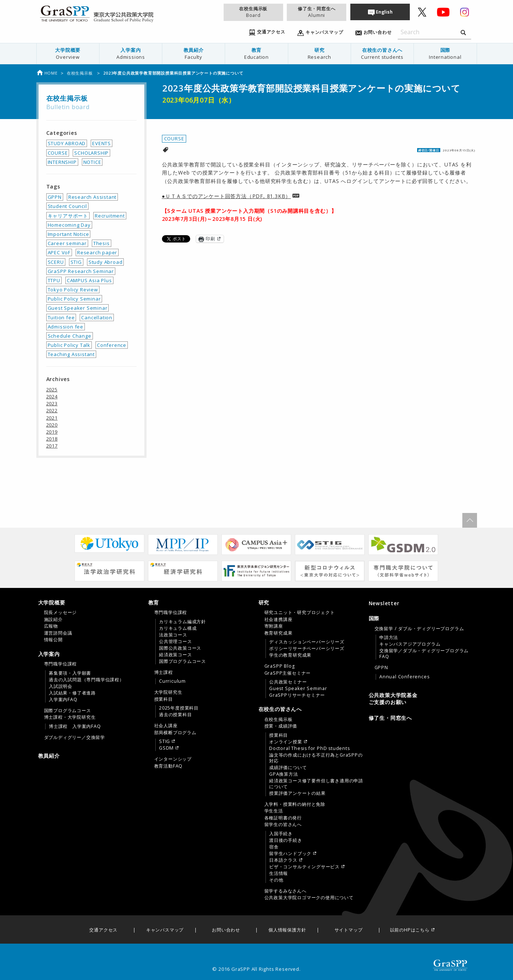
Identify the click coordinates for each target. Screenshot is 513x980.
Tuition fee (61, 317)
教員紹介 (194, 53)
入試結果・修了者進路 (72, 693)
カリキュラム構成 (178, 628)
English (384, 12)
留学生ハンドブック (290, 854)
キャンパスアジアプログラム (410, 644)
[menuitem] (68, 54)
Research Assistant (92, 197)
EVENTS (102, 143)
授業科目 (164, 699)
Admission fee (66, 327)
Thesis (102, 243)
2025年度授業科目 (179, 708)
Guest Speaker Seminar (78, 308)
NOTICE (92, 162)
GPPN (55, 197)
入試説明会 (61, 686)
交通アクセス (103, 930)
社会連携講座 (279, 620)
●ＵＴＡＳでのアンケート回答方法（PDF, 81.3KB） (227, 196)
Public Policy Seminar (74, 299)
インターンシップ (173, 759)
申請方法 (389, 638)
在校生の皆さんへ (382, 53)
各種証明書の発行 (283, 818)
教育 (256, 53)
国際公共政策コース (180, 648)
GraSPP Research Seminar (81, 271)
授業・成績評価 (281, 726)
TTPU (54, 280)
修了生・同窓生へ (317, 12)
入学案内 (131, 53)
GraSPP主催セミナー (288, 673)
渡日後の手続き (286, 840)
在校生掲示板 (253, 12)
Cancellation (97, 317)
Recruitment (110, 216)
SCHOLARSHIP (91, 153)
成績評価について (288, 768)
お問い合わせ (226, 930)
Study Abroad (106, 262)
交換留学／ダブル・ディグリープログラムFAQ (424, 654)
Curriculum (172, 681)
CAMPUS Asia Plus (89, 280)
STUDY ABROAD (67, 143)
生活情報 (279, 873)
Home (47, 73)
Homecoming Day (69, 225)
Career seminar (67, 243)
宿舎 (274, 847)
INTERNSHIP (62, 162)
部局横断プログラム (175, 733)
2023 (52, 403)
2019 (52, 432)
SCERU (56, 262)
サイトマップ (349, 930)
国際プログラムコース (68, 711)
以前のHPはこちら (410, 930)
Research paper (97, 252)
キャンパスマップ (165, 930)
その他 (276, 880)
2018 (52, 439)
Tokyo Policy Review (73, 290)
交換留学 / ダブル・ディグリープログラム (419, 629)
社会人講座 (166, 726)
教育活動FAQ (169, 766)
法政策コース (173, 635)
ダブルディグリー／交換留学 (75, 737)
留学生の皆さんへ (283, 825)
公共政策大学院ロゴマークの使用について (309, 898)
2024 (52, 396)
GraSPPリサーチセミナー (297, 695)
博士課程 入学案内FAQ (75, 726)
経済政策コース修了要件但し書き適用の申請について (316, 784)
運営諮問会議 (58, 633)
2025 (52, 390)
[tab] (91, 621)
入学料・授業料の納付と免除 (295, 804)
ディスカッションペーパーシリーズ (307, 642)
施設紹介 (53, 620)
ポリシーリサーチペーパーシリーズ (307, 649)
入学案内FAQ (63, 700)
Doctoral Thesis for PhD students (310, 749)
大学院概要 (68, 53)
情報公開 (53, 640)
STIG (76, 262)
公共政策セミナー (288, 682)
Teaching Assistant (71, 354)
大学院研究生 (168, 692)
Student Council (67, 206)
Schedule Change (70, 336)
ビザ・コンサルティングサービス (304, 867)
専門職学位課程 (61, 664)
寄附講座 (274, 626)
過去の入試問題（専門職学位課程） (86, 680)
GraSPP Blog (280, 666)
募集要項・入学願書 (70, 673)
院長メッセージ (61, 613)
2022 (52, 410)
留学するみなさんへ (286, 891)
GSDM (166, 748)
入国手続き (281, 834)
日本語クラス (283, 860)
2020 (52, 425)
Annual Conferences (404, 677)
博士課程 (164, 672)
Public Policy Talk (69, 345)
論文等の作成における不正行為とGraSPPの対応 (316, 758)
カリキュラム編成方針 (183, 622)
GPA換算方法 (284, 774)
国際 (445, 53)
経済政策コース (176, 655)
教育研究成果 (279, 633)
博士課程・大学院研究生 (70, 717)
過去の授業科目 (176, 715)
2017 (52, 446)
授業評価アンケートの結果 (297, 793)
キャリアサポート (68, 216)
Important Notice (68, 234)
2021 (52, 418)
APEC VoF (59, 252)
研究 (319, 53)
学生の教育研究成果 (290, 655)
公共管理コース (176, 642)
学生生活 (274, 811)
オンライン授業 (286, 742)
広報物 (51, 626)
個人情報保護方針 (287, 930)
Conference (112, 345)
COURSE (174, 139)
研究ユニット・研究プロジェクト (300, 613)
